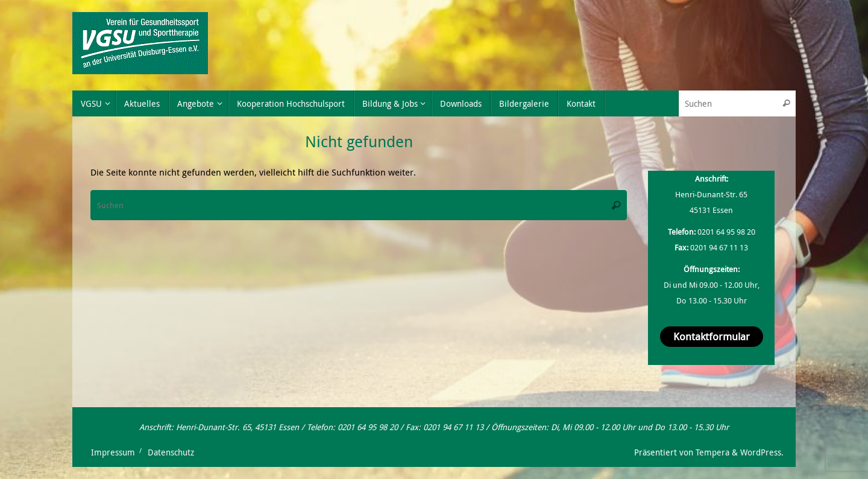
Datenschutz (171, 452)
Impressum (113, 452)
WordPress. (762, 452)
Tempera (712, 452)
